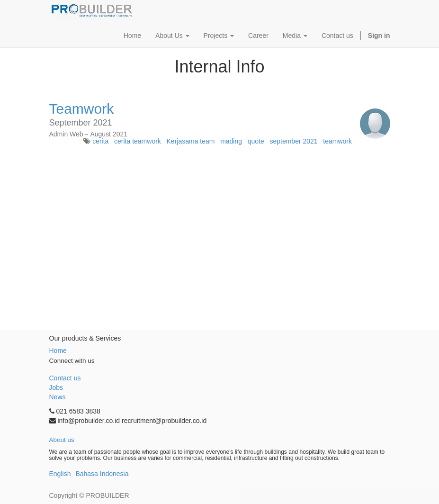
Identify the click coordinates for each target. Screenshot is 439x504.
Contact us (65, 378)
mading (231, 141)
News (58, 397)
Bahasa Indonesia (102, 474)
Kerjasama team (191, 141)
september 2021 (293, 141)
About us (62, 440)
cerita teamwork (138, 141)
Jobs (56, 387)
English (60, 474)
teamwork (337, 141)
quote (256, 141)
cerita (100, 141)
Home (58, 351)
